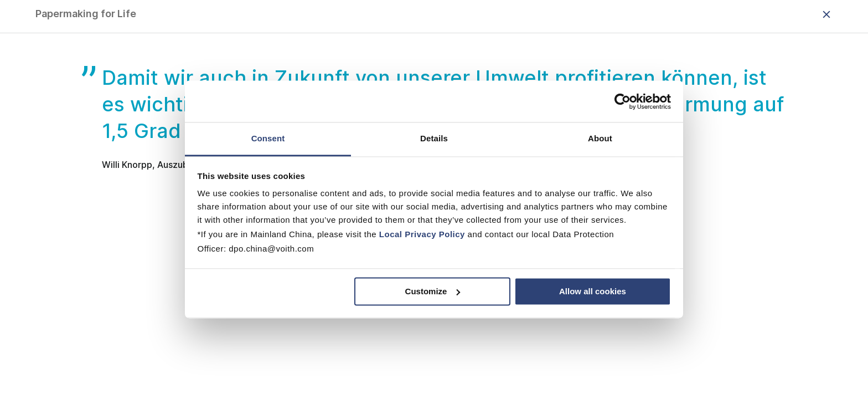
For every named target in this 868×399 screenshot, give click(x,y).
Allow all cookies (593, 291)
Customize (433, 291)
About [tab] (600, 138)
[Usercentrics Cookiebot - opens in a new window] (622, 101)
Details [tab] (434, 138)
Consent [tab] (268, 138)
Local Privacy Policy (422, 234)
